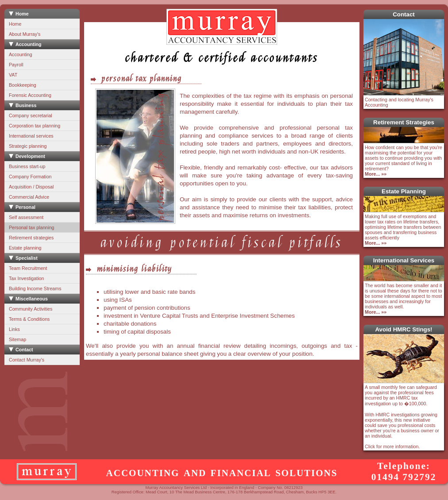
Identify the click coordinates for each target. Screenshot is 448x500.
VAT (13, 75)
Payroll (16, 65)
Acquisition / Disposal (31, 187)
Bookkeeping (23, 85)
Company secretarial (31, 115)
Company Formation (30, 177)
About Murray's (25, 34)
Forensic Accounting (30, 95)
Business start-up (27, 166)
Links (14, 329)
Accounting (21, 54)
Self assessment (26, 217)
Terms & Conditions (29, 319)
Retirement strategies (31, 238)
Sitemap (17, 339)
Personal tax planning (32, 227)
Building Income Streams (35, 288)
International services (31, 136)
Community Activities (31, 309)
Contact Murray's (27, 360)
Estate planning (25, 248)
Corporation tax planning (35, 126)
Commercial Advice (29, 197)
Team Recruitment (28, 268)
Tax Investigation (26, 278)
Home (15, 24)
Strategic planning (28, 146)
